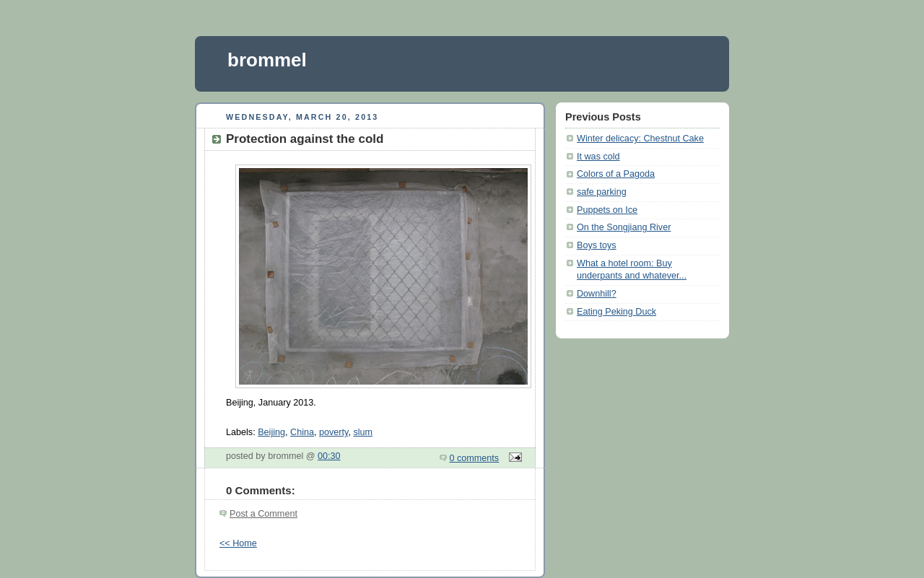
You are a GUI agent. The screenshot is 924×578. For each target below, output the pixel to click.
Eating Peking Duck (616, 312)
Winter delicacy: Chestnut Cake (640, 139)
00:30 (329, 456)
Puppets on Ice (607, 210)
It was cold (598, 157)
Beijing (271, 432)
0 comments (475, 458)
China (302, 432)
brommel (267, 60)
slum (363, 432)
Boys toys (597, 245)
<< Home (238, 543)
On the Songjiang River (624, 227)
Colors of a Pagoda (616, 174)
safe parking (602, 192)
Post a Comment (263, 514)
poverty (334, 432)
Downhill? (597, 294)
